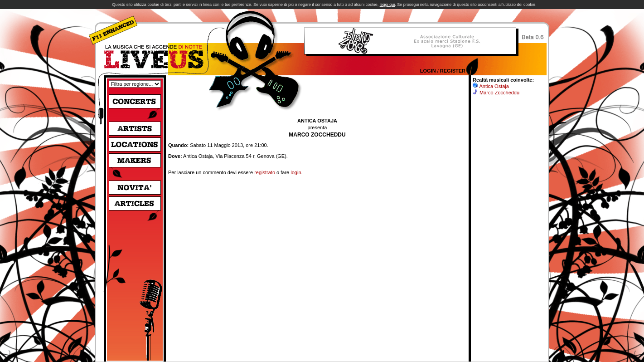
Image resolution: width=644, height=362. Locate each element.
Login (428, 71)
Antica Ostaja (494, 86)
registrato (265, 172)
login (296, 172)
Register (453, 71)
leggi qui (387, 5)
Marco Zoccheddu (499, 93)
